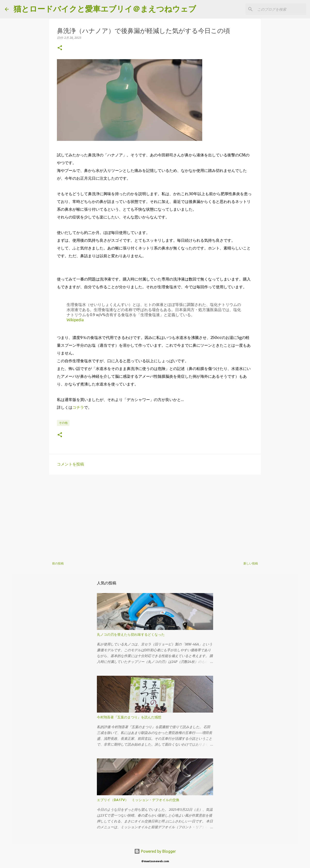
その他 (63, 423)
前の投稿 (58, 563)
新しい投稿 (251, 563)
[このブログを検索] (281, 9)
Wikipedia (75, 320)
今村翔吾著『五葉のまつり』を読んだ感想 (129, 717)
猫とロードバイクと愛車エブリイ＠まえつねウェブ (105, 9)
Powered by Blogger (155, 851)
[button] (60, 48)
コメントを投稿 (70, 464)
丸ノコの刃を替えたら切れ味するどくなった (131, 635)
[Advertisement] (155, 516)
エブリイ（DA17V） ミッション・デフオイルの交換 (138, 800)
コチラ (78, 407)
